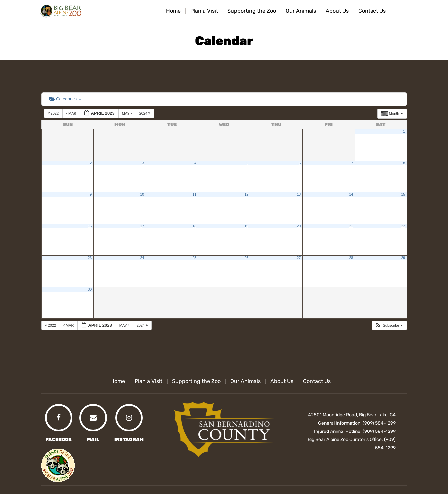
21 (351, 226)
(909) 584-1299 (379, 423)
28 (351, 258)
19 (246, 226)
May (128, 113)
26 (246, 258)
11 (194, 194)
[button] (389, 326)
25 (194, 258)
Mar (72, 113)
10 (142, 194)
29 (403, 258)
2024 (146, 113)
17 (142, 226)
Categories (65, 99)
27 (299, 258)
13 (299, 194)
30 (90, 289)
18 (194, 226)
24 (142, 258)
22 (403, 226)
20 (299, 226)
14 (351, 194)
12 (246, 194)
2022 (54, 113)
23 (90, 258)
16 (90, 226)
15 (403, 194)
